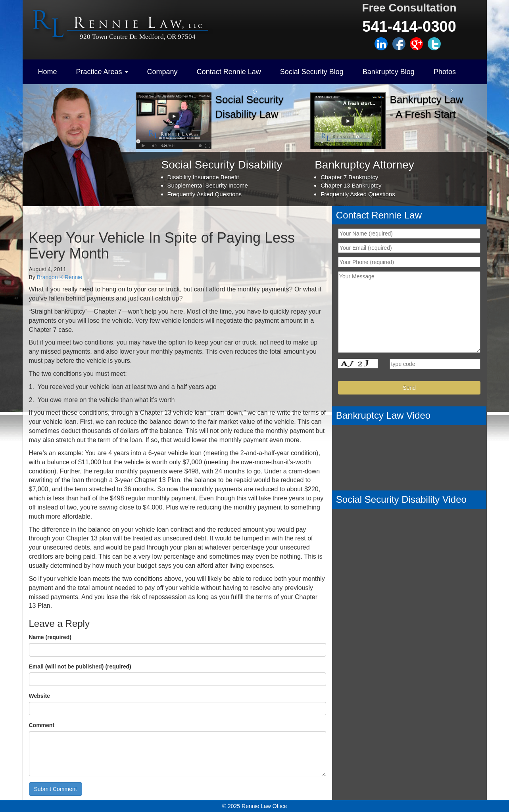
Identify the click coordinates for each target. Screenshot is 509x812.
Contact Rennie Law (229, 72)
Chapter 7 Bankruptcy (349, 177)
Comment (42, 725)
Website (39, 696)
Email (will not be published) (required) (80, 666)
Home (48, 72)
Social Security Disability (222, 165)
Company (162, 72)
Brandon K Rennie (60, 277)
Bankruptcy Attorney (364, 165)
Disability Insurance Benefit (203, 177)
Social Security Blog (312, 72)
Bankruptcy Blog (389, 72)
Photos (445, 72)
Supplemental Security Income (208, 185)
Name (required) (50, 637)
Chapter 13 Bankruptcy (351, 185)
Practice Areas (102, 72)
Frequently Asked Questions (205, 194)
